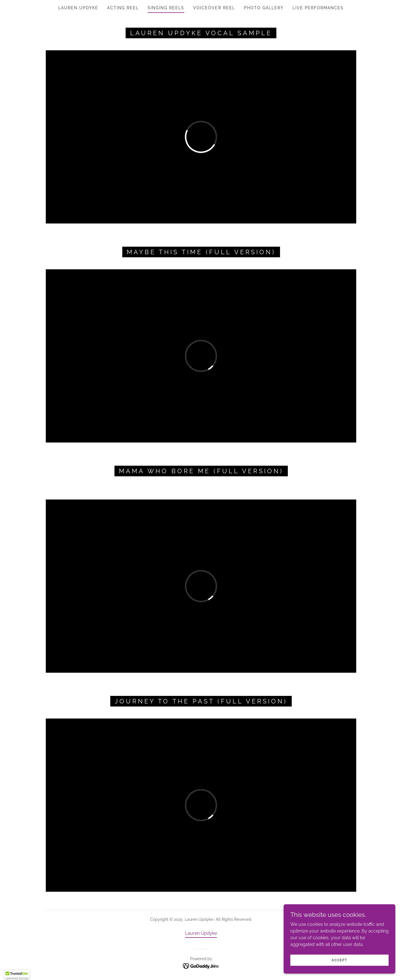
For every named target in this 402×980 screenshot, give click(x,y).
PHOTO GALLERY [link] (264, 8)
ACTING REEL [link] (123, 8)
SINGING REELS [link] (166, 8)
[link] (201, 966)
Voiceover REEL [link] (214, 8)
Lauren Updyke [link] (78, 8)
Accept (339, 964)
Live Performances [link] (318, 8)
